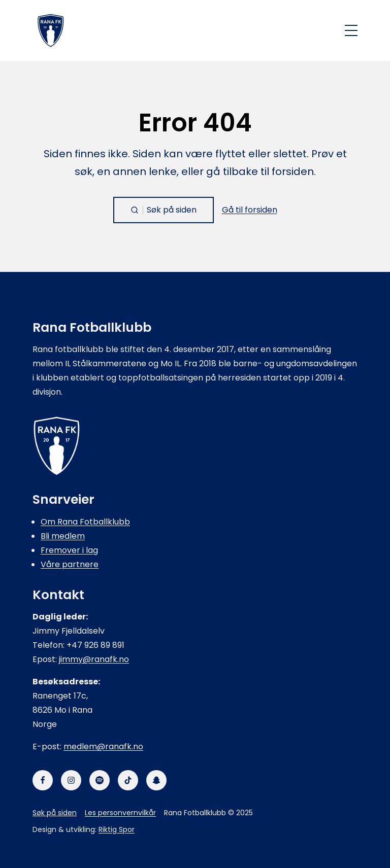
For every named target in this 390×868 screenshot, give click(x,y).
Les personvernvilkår (120, 813)
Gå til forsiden (250, 210)
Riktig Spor (117, 829)
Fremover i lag (69, 550)
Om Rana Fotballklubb (85, 522)
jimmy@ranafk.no (94, 659)
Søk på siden (55, 813)
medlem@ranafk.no (103, 747)
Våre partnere (70, 564)
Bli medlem (63, 536)
